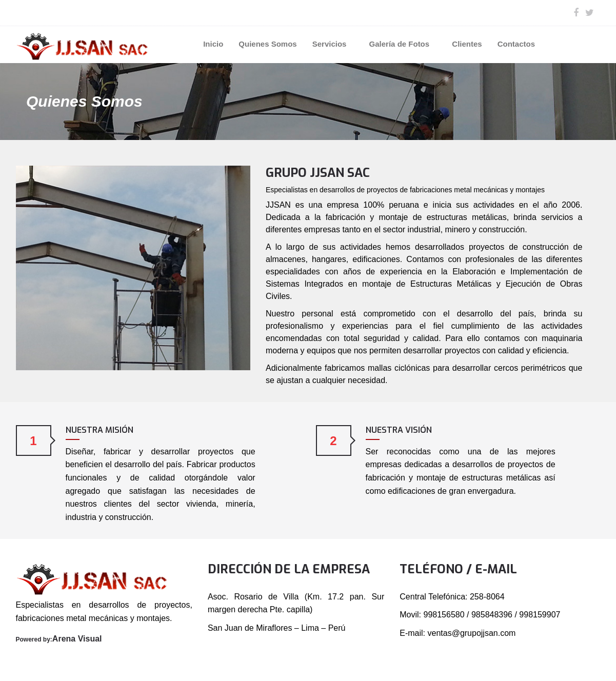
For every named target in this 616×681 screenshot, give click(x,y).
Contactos (516, 44)
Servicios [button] (333, 44)
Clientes (467, 44)
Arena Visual (77, 639)
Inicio (213, 44)
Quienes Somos (267, 44)
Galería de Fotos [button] (403, 44)
